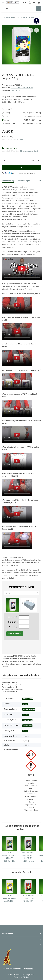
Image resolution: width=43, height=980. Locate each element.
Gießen (25, 704)
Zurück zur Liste (9, 17)
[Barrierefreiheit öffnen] (37, 21)
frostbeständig (27, 726)
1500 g (23, 113)
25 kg (23, 120)
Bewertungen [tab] (24, 181)
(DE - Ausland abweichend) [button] (29, 151)
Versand (20, 139)
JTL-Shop (26, 977)
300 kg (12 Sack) (23, 123)
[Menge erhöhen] (39, 160)
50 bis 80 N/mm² (28, 699)
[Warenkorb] (39, 3)
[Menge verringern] (4, 160)
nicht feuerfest (27, 720)
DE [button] (23, 2)
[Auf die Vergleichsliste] (31, 30)
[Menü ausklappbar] (3, 1)
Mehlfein (26, 715)
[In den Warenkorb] (4, 24)
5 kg (23, 116)
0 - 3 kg (25, 731)
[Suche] (19, 9)
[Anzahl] (18, 160)
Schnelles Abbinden (29, 709)
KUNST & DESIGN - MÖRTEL (22, 88)
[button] (30, 3)
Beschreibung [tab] (8, 181)
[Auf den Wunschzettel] (37, 30)
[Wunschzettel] (34, 3)
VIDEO (10, 557)
